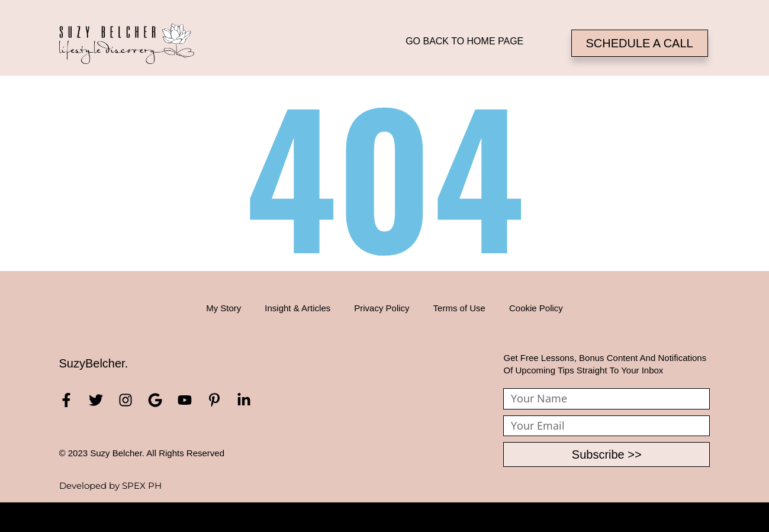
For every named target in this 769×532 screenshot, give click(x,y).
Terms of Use (459, 308)
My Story (223, 308)
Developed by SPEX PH (110, 486)
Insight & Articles (297, 308)
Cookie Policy (536, 308)
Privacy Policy (382, 308)
